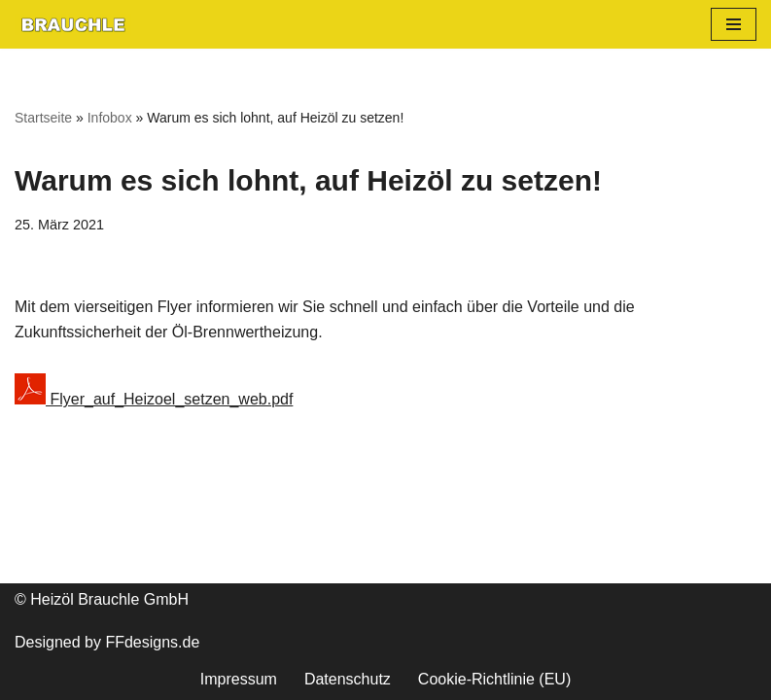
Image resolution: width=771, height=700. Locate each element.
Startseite (43, 118)
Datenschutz (348, 679)
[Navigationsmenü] (734, 24)
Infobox (110, 118)
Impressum (239, 679)
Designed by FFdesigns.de (107, 642)
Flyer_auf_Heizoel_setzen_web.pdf (154, 399)
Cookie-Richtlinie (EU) (494, 679)
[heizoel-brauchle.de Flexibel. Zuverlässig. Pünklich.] (73, 24)
